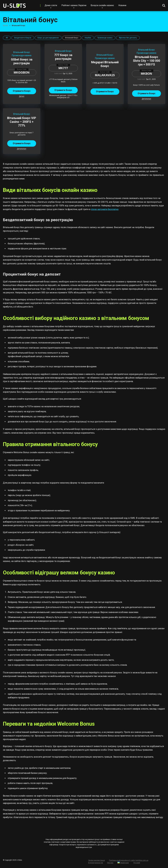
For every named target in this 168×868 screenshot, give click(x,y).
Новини (122, 5)
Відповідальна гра (96, 863)
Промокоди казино (105, 38)
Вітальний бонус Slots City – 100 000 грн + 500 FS (146, 61)
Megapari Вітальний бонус (105, 64)
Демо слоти (51, 5)
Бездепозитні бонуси (23, 38)
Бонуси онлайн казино (102, 5)
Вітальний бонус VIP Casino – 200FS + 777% (22, 122)
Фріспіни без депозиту (128, 38)
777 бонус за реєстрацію (63, 57)
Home (5, 26)
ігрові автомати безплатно (105, 209)
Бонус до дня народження (48, 38)
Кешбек (88, 38)
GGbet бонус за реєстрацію (22, 61)
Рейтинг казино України (74, 5)
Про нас (110, 863)
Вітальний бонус (22, 52)
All (7, 38)
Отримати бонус (22, 91)
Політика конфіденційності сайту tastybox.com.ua (129, 860)
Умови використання (97, 860)
